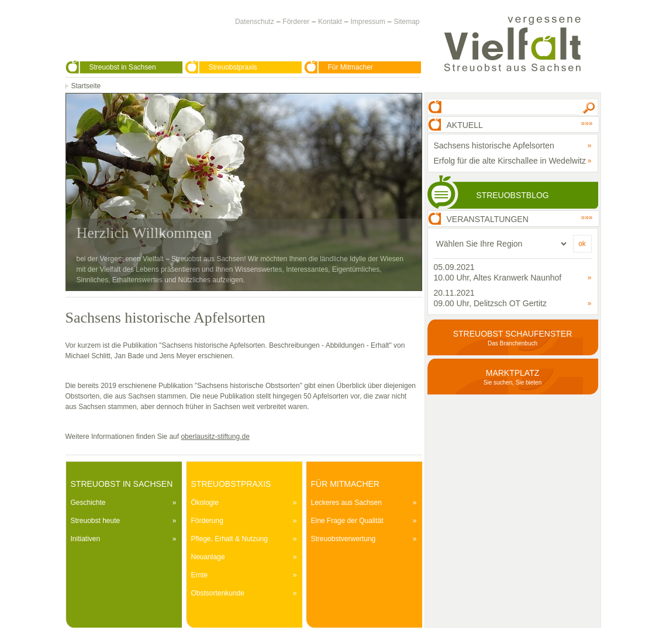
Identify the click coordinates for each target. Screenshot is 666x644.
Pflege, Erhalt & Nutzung (230, 539)
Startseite (86, 86)
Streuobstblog (512, 195)
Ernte (200, 575)
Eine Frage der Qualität (347, 521)
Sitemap (406, 22)
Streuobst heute (96, 521)
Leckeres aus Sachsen (346, 503)
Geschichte (88, 503)
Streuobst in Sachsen (123, 67)
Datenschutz (255, 22)
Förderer (296, 22)
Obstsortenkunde (218, 593)
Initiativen (86, 539)
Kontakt (330, 22)
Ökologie (205, 503)
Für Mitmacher (351, 67)
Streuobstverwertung (344, 539)
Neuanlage (208, 557)
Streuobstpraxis (233, 67)
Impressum (367, 22)
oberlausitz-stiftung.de (215, 437)
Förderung (207, 521)
